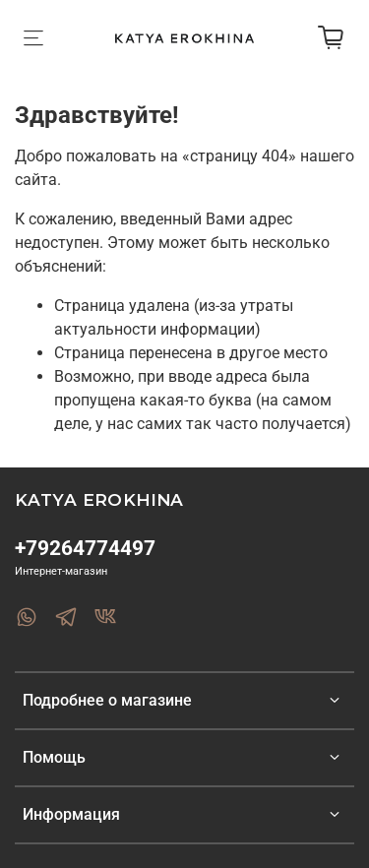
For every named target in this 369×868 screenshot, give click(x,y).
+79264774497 (85, 548)
